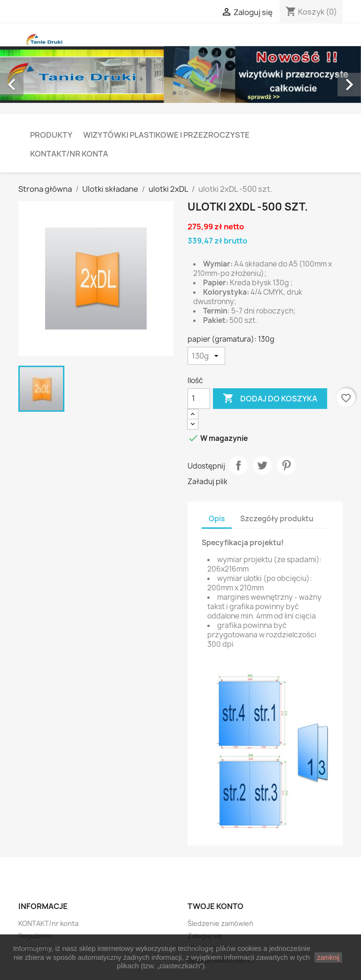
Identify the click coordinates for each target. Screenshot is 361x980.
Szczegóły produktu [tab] (277, 519)
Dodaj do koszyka (270, 399)
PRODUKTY (51, 135)
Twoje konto (216, 906)
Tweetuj (262, 465)
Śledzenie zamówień (220, 923)
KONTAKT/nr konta (69, 154)
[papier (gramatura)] (206, 356)
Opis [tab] (217, 519)
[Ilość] (199, 399)
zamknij (328, 957)
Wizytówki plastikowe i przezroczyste (166, 135)
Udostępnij (238, 465)
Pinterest (286, 465)
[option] (180, 74)
